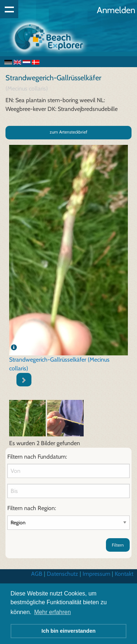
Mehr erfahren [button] (52, 612)
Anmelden (116, 10)
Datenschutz (62, 574)
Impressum (96, 574)
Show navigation (9, 9)
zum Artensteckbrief (68, 132)
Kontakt (124, 574)
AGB (37, 574)
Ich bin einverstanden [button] (69, 631)
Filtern (118, 545)
